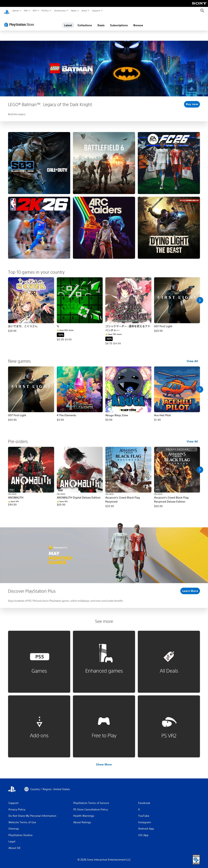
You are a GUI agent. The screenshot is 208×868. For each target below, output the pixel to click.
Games (15, 11)
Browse (138, 22)
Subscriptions (119, 22)
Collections (85, 22)
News (74, 11)
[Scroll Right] (200, 297)
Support (96, 11)
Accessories (60, 11)
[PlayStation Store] (20, 21)
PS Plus (45, 11)
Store (84, 11)
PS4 (35, 11)
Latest (68, 22)
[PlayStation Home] (7, 11)
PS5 (26, 11)
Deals (101, 22)
